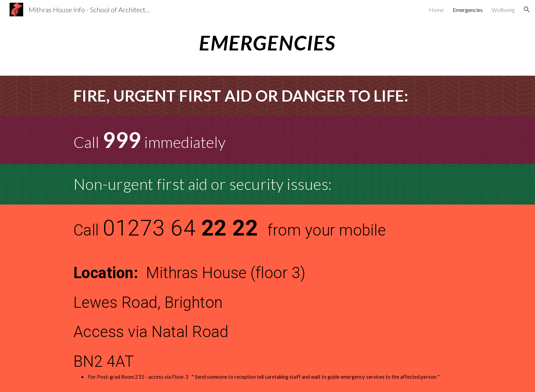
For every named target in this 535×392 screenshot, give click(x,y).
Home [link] (436, 10)
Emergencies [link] (468, 10)
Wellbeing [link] (503, 10)
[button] (527, 10)
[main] (267, 43)
